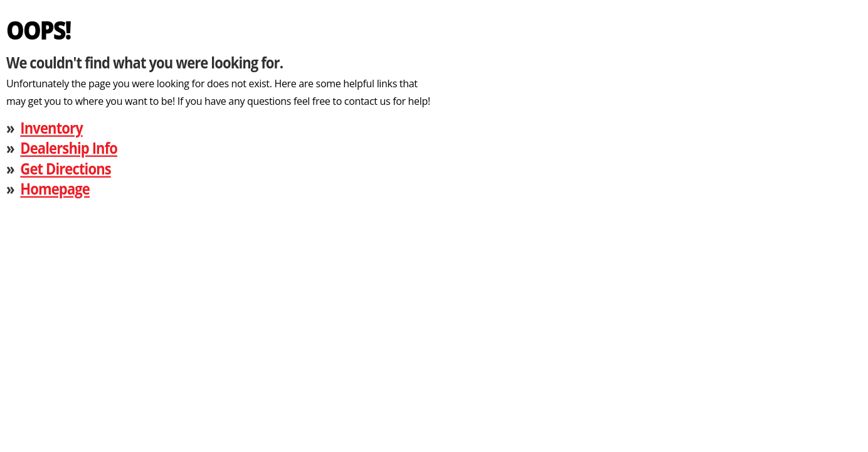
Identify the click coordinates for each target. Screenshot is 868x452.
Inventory (51, 127)
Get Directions (65, 168)
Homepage (55, 189)
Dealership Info (69, 148)
